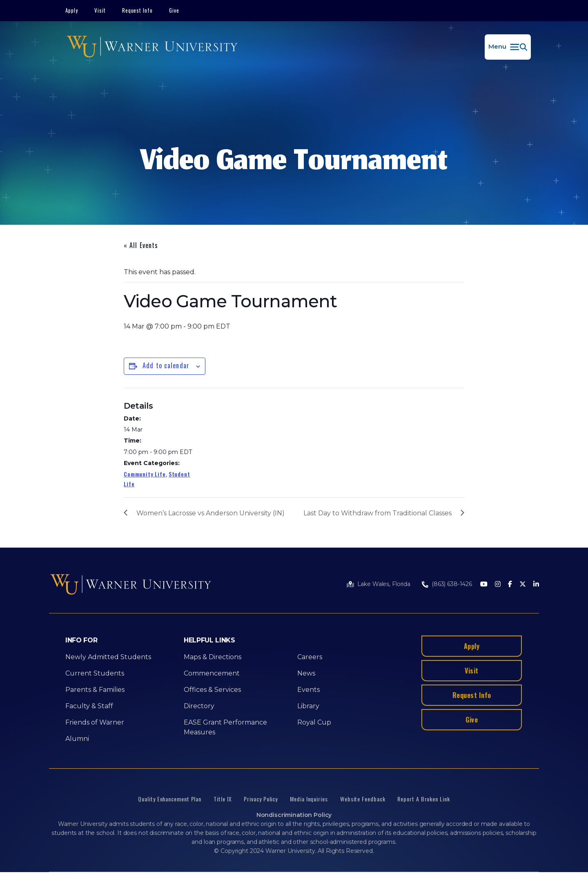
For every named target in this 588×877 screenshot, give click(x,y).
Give (174, 10)
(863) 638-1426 (452, 584)
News (306, 673)
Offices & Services (212, 690)
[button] (508, 47)
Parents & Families (95, 690)
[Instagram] (498, 585)
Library (308, 706)
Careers (310, 657)
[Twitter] (523, 585)
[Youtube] (484, 585)
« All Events (141, 245)
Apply (72, 10)
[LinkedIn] (536, 585)
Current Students (95, 673)
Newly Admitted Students (108, 657)
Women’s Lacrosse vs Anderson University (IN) (210, 513)
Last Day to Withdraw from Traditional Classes (378, 513)
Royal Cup (314, 722)
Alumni (77, 739)
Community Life (145, 474)
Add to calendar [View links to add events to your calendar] (166, 365)
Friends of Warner (95, 722)
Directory (199, 706)
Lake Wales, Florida (384, 584)
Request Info (138, 10)
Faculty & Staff (89, 706)
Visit (100, 10)
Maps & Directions (213, 657)
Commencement (212, 673)
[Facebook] (510, 585)
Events (308, 690)
